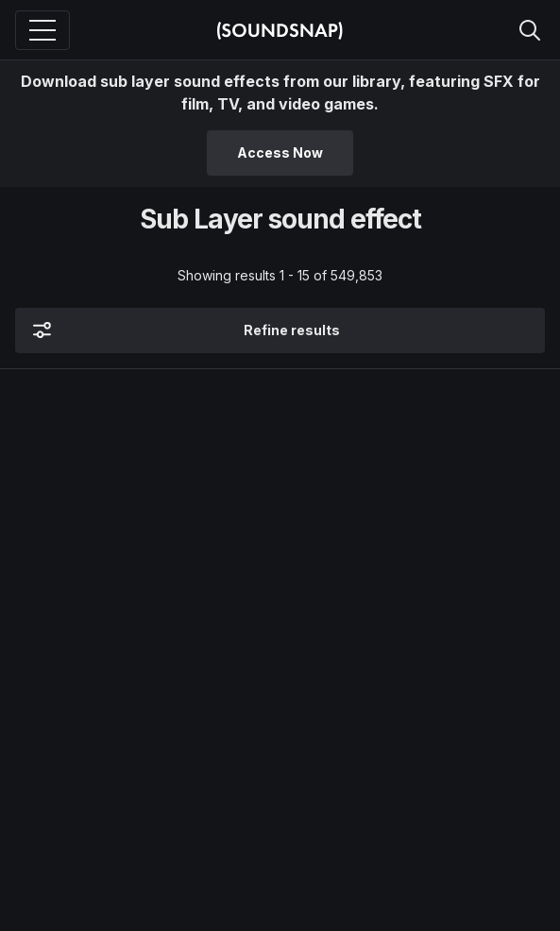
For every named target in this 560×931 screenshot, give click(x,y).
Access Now (280, 152)
